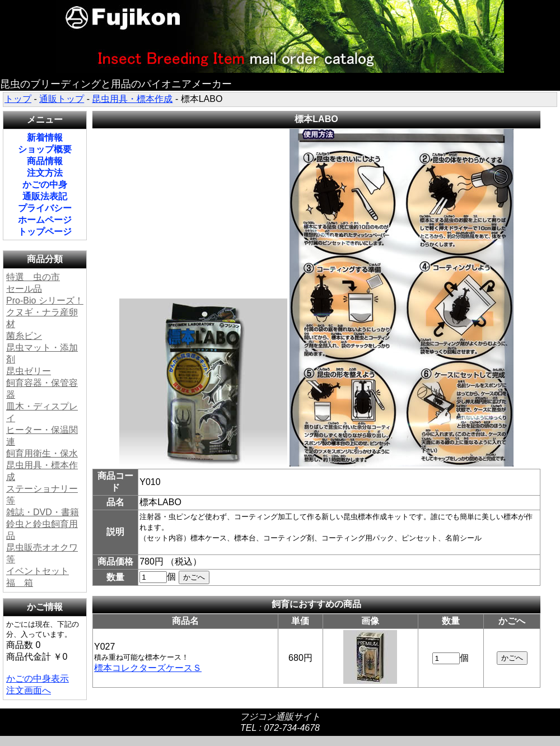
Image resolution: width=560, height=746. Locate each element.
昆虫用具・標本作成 (132, 99)
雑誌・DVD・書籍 (43, 512)
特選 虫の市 (33, 277)
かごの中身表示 (38, 679)
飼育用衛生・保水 (42, 453)
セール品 (24, 289)
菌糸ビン (24, 336)
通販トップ (62, 99)
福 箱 (20, 583)
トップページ (45, 232)
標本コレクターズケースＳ (148, 668)
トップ (18, 99)
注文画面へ (29, 690)
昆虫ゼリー (29, 371)
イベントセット (38, 571)
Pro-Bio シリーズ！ (45, 300)
